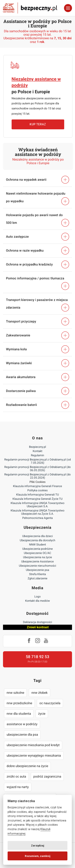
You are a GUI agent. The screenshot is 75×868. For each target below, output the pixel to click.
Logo (37, 597)
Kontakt (37, 451)
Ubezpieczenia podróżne (37, 549)
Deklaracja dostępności (37, 622)
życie (42, 714)
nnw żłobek (39, 693)
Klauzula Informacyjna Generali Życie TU (37, 499)
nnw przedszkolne (19, 703)
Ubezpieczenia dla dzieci (37, 536)
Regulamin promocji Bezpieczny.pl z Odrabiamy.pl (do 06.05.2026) (37, 469)
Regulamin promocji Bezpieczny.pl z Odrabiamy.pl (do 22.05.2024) (37, 476)
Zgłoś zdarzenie (37, 579)
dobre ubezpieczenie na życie (27, 766)
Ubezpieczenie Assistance (37, 562)
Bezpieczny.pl (37, 447)
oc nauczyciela (50, 703)
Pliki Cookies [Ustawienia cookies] (38, 482)
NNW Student (37, 545)
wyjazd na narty (18, 787)
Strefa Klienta (38, 574)
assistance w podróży (22, 724)
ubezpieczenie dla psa (22, 735)
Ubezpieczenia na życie (37, 557)
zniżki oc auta (16, 776)
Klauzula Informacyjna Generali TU (37, 495)
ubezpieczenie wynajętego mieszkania (34, 755)
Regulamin (37, 455)
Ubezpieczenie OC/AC (37, 553)
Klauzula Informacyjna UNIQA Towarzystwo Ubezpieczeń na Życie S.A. (37, 512)
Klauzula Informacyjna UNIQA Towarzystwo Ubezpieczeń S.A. (37, 505)
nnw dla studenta (19, 714)
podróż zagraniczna (47, 776)
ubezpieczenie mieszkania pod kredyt (33, 745)
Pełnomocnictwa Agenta (37, 518)
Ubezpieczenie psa (37, 570)
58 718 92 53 (37, 657)
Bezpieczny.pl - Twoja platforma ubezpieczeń (30, 8)
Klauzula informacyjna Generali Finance (37, 486)
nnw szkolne (15, 693)
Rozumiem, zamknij (38, 856)
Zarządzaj (38, 845)
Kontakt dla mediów (38, 601)
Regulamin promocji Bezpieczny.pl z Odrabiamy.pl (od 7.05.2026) (37, 461)
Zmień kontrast (38, 627)
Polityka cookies (37, 491)
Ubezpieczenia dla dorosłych (37, 540)
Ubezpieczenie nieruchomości (38, 566)
